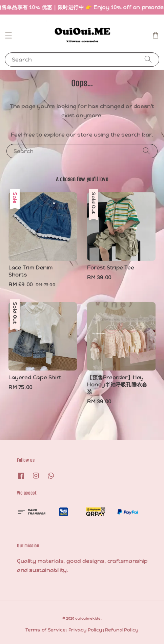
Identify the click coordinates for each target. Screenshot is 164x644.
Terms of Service (45, 630)
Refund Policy (122, 630)
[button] (8, 35)
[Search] (148, 59)
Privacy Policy (85, 630)
